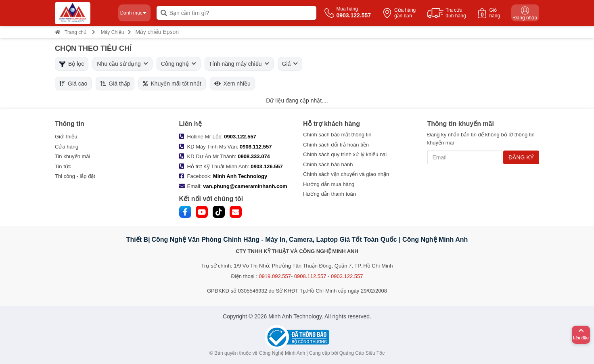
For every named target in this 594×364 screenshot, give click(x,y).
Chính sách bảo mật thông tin (337, 135)
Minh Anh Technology (240, 176)
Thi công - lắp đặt (75, 176)
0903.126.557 (267, 166)
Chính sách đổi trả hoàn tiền (336, 145)
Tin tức (63, 166)
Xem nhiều (232, 84)
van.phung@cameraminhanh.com (245, 186)
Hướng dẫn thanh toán (329, 194)
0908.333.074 (254, 156)
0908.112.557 (256, 147)
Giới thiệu (66, 137)
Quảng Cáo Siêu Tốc (362, 353)
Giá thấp (115, 84)
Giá (290, 64)
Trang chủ (71, 32)
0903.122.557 (240, 137)
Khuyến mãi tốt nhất (172, 84)
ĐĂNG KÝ (521, 157)
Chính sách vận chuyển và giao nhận (346, 174)
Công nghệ (179, 64)
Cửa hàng (67, 147)
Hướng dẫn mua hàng (329, 184)
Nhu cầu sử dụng (122, 64)
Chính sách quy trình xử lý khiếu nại (345, 154)
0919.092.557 (275, 276)
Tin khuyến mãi (72, 156)
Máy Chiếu (113, 32)
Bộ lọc (72, 64)
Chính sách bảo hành (328, 164)
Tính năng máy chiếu (239, 64)
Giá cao (73, 84)
